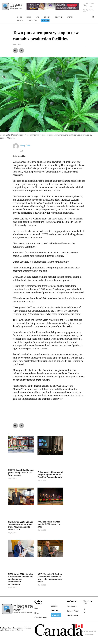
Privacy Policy (73, 611)
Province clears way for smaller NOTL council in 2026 (49, 524)
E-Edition (56, 615)
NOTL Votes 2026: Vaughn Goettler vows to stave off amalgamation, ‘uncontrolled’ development (20, 579)
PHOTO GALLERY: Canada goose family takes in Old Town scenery (21, 473)
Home (37, 609)
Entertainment (41, 618)
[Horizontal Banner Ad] (53, 6)
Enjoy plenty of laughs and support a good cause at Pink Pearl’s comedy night (50, 475)
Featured (54, 610)
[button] (93, 17)
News (37, 613)
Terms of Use (73, 615)
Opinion (54, 606)
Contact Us (72, 606)
